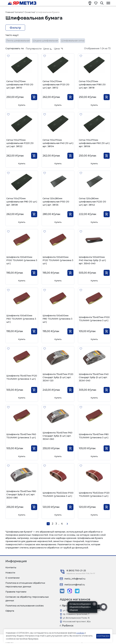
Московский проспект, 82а (77, 621)
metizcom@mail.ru (75, 585)
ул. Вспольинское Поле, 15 (76, 618)
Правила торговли (16, 592)
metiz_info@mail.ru (75, 579)
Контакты (11, 567)
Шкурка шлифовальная (45, 41)
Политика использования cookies (25, 606)
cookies (80, 633)
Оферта (10, 611)
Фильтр (15, 28)
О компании (12, 578)
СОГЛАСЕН (103, 636)
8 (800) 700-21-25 (76, 571)
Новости (10, 573)
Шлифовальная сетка (73, 41)
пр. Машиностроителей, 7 (76, 614)
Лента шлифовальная (18, 41)
